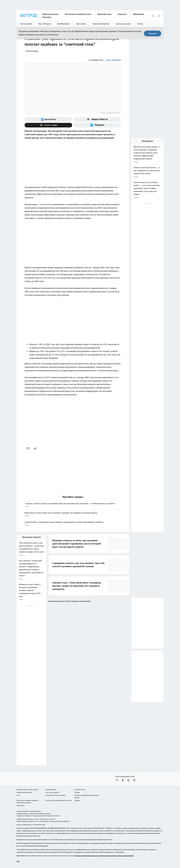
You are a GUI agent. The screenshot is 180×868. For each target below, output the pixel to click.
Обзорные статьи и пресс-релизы (27, 789)
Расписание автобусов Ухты (78, 14)
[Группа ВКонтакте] (48, 119)
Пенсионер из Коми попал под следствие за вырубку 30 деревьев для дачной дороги (73, 514)
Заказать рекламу (123, 24)
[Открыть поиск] (153, 16)
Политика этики (80, 789)
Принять (153, 33)
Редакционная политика (24, 792)
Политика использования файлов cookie (59, 800)
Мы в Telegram (45, 24)
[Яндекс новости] (97, 119)
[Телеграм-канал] (97, 125)
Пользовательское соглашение (56, 795)
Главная (77, 800)
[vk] (28, 448)
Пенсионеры (32, 51)
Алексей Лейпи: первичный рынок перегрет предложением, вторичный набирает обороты (73, 524)
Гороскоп (122, 14)
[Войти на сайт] (159, 16)
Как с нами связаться (52, 792)
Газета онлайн (26, 24)
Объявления (139, 14)
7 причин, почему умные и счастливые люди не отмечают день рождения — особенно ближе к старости (73, 505)
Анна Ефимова (113, 60)
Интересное (20, 805)
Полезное (47, 17)
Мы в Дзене (81, 24)
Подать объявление (101, 24)
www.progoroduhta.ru (35, 811)
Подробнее (120, 852)
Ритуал (140, 24)
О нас (18, 795)
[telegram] (36, 448)
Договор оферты (51, 789)
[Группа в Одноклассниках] (123, 780)
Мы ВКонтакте (64, 24)
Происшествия (104, 14)
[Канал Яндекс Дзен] (48, 125)
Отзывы (77, 792)
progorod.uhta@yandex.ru (25, 825)
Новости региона (51, 14)
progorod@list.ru (65, 821)
